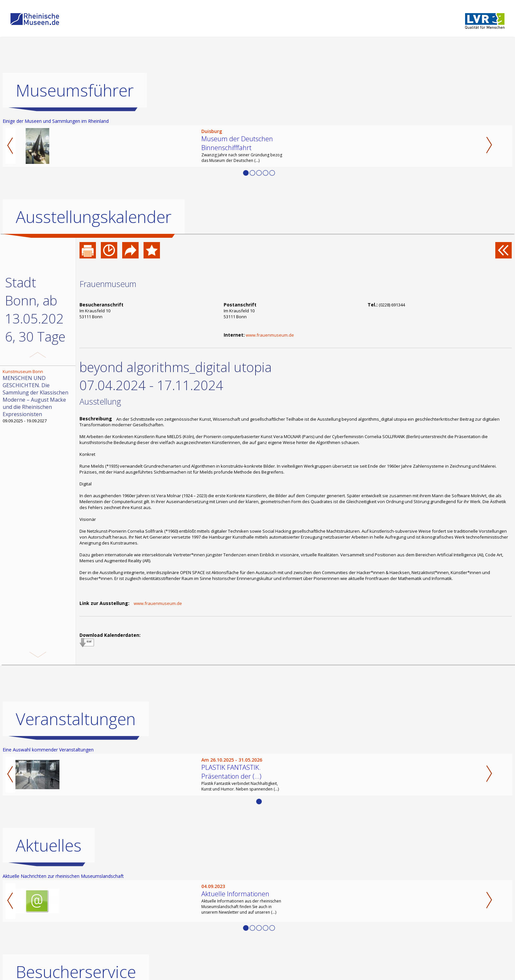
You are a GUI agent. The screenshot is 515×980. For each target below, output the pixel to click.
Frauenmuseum (108, 284)
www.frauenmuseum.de (270, 335)
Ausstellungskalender (94, 217)
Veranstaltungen (76, 719)
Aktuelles (49, 845)
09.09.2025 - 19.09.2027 (38, 396)
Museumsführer (75, 90)
